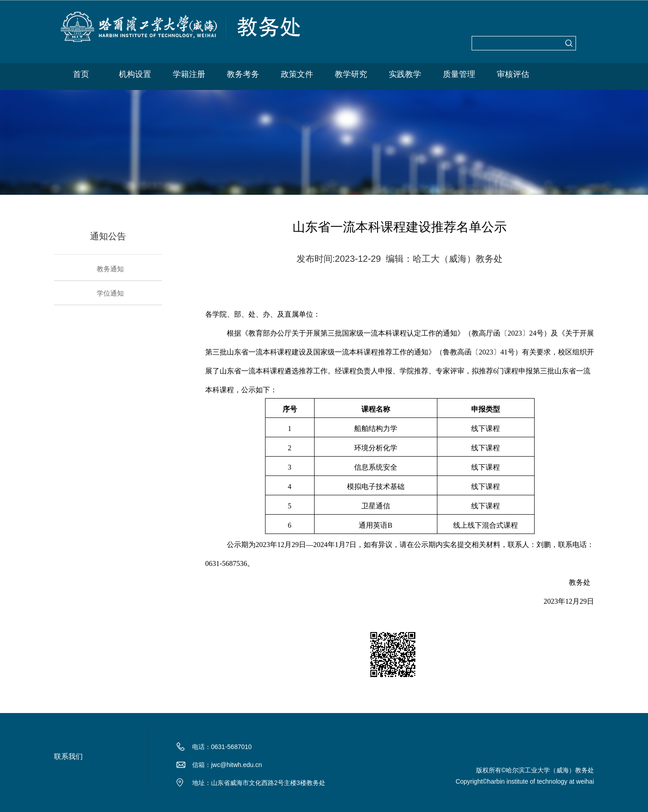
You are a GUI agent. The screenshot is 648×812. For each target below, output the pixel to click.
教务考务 (243, 74)
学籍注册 (189, 74)
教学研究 (351, 74)
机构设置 (135, 74)
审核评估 (513, 74)
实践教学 (405, 74)
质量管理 (459, 74)
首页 (81, 74)
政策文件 (297, 74)
